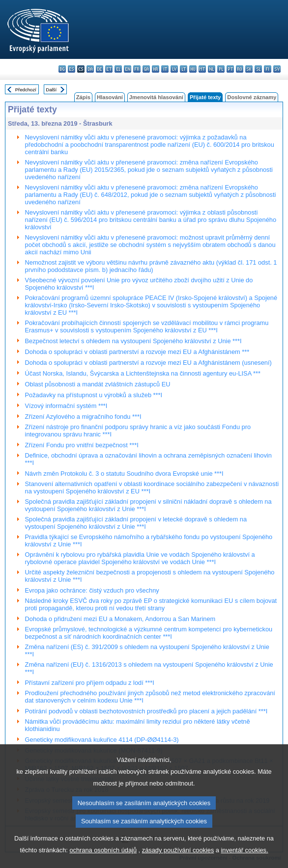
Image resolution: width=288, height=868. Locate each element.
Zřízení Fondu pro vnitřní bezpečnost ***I (82, 445)
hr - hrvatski (156, 69)
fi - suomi (268, 69)
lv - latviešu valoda (174, 69)
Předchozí (26, 90)
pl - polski (221, 69)
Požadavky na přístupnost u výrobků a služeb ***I (94, 395)
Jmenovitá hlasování (156, 97)
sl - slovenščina (258, 69)
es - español (72, 69)
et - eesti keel (109, 69)
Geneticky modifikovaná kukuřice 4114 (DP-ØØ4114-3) (102, 740)
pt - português (230, 69)
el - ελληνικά (118, 69)
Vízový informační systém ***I (66, 406)
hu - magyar (193, 69)
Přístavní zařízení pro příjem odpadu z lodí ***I (90, 683)
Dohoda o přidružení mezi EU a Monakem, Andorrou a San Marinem (120, 619)
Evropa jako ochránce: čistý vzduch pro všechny (92, 590)
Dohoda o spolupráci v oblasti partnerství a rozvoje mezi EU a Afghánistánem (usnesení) (148, 363)
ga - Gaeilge (146, 69)
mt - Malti (202, 69)
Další (51, 90)
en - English (128, 69)
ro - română (240, 69)
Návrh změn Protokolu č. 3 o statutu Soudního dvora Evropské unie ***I (124, 474)
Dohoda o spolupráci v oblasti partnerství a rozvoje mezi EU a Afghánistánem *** (137, 352)
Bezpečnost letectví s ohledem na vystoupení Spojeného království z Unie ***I (133, 341)
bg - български (62, 69)
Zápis (83, 97)
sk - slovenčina (249, 69)
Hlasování (110, 97)
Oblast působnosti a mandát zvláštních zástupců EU (98, 384)
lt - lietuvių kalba (184, 69)
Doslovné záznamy (252, 97)
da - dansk (90, 69)
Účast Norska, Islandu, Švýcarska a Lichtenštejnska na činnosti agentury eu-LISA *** (143, 373)
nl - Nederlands (212, 69)
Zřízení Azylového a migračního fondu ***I (83, 417)
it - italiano (165, 69)
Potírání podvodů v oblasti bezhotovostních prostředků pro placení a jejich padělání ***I (146, 711)
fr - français (137, 69)
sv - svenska (277, 69)
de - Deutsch (100, 69)
